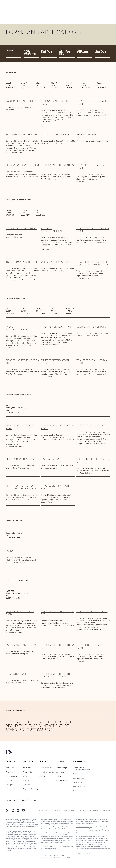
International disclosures (82, 791)
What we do (10, 772)
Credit (25, 776)
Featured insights (62, 768)
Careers (17, 800)
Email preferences (80, 787)
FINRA (56, 850)
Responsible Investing (30, 789)
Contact (26, 800)
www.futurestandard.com (14, 838)
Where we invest (11, 776)
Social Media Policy (71, 810)
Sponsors (43, 776)
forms (10, 551)
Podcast (59, 776)
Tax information (79, 782)
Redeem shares (79, 778)
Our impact (10, 785)
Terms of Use (57, 810)
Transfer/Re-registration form (93, 102)
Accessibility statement (89, 810)
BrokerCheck (84, 850)
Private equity (27, 772)
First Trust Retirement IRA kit (58, 167)
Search (35, 800)
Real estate (26, 780)
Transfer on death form (21, 134)
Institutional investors (47, 772)
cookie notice (105, 810)
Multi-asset (27, 785)
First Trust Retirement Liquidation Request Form (22, 487)
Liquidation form (52, 459)
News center (10, 789)
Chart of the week (62, 780)
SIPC (60, 850)
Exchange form (86, 134)
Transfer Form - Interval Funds (92, 362)
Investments (27, 768)
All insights (60, 772)
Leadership (10, 780)
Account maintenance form (55, 102)
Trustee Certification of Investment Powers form (92, 263)
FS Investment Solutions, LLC (84, 827)
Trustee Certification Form (90, 167)
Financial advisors (46, 768)
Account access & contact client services (82, 769)
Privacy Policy (44, 810)
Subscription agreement (21, 101)
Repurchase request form (22, 165)
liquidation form (16, 674)
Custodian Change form (56, 262)
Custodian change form (56, 134)
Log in (8, 800)
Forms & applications (80, 774)
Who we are (10, 768)
